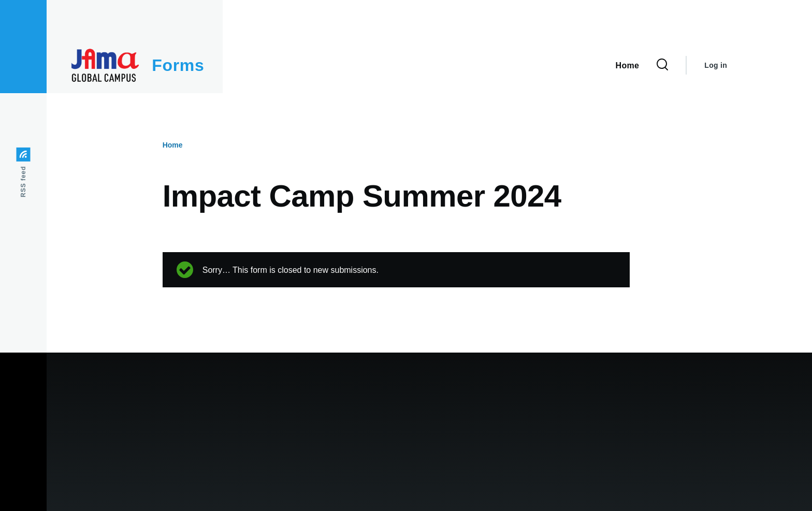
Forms (178, 65)
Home (173, 145)
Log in (716, 65)
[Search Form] (662, 65)
